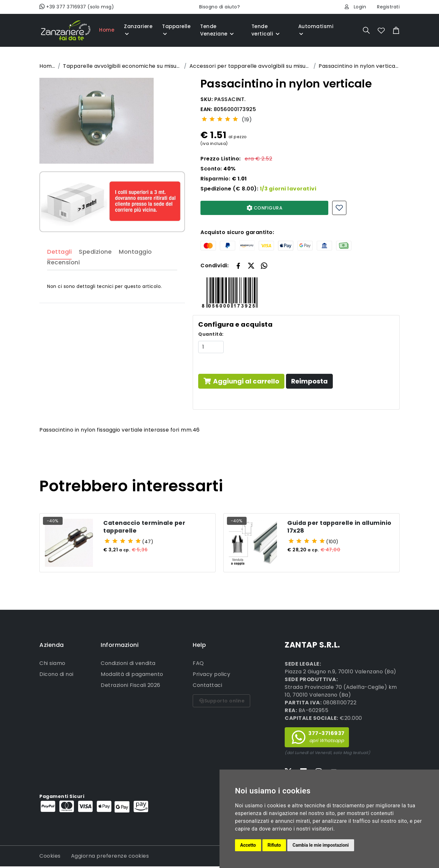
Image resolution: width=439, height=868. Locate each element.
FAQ (198, 665)
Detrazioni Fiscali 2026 (131, 687)
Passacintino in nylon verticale (359, 66)
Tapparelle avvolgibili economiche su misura (122, 66)
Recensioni (63, 276)
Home (107, 30)
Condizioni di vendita (128, 665)
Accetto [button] (248, 845)
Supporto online (221, 703)
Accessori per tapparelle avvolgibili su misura (250, 66)
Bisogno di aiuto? (220, 7)
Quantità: (211, 334)
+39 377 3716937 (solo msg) (77, 7)
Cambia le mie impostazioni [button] (321, 845)
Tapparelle (176, 30)
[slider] (220, 119)
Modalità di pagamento (132, 676)
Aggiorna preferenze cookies (110, 858)
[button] (251, 265)
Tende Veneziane (217, 30)
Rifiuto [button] (274, 845)
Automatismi (316, 30)
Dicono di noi (56, 676)
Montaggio (135, 266)
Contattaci (207, 687)
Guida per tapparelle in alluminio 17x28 (328, 527)
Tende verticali (266, 30)
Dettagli (59, 266)
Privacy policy (211, 676)
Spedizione (95, 266)
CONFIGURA (265, 208)
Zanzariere (138, 30)
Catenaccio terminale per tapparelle (148, 527)
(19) (247, 120)
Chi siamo (52, 665)
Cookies (50, 858)
